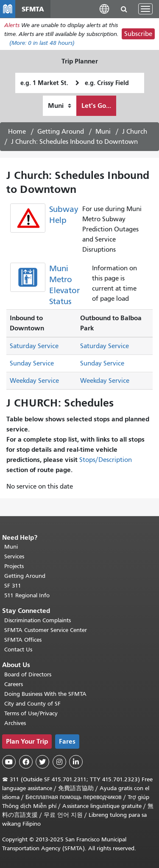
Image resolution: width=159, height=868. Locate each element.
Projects (14, 566)
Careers (14, 684)
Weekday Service (34, 381)
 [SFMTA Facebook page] (26, 762)
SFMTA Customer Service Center (46, 630)
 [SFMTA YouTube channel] (9, 762)
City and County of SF (32, 704)
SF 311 (13, 586)
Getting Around (61, 132)
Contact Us (18, 650)
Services (14, 556)
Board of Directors (28, 674)
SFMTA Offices (23, 640)
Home (17, 132)
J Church (135, 132)
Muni (103, 132)
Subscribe (138, 34)
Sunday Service (32, 363)
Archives (15, 723)
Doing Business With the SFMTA (45, 694)
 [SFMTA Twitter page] (42, 762)
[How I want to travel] (60, 106)
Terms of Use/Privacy (31, 713)
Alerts (12, 25)
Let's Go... (96, 106)
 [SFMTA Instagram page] (59, 762)
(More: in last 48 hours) (42, 43)
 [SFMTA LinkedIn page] (76, 762)
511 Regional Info (27, 595)
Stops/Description (106, 460)
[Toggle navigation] (145, 9)
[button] (104, 9)
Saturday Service (34, 346)
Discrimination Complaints (38, 620)
